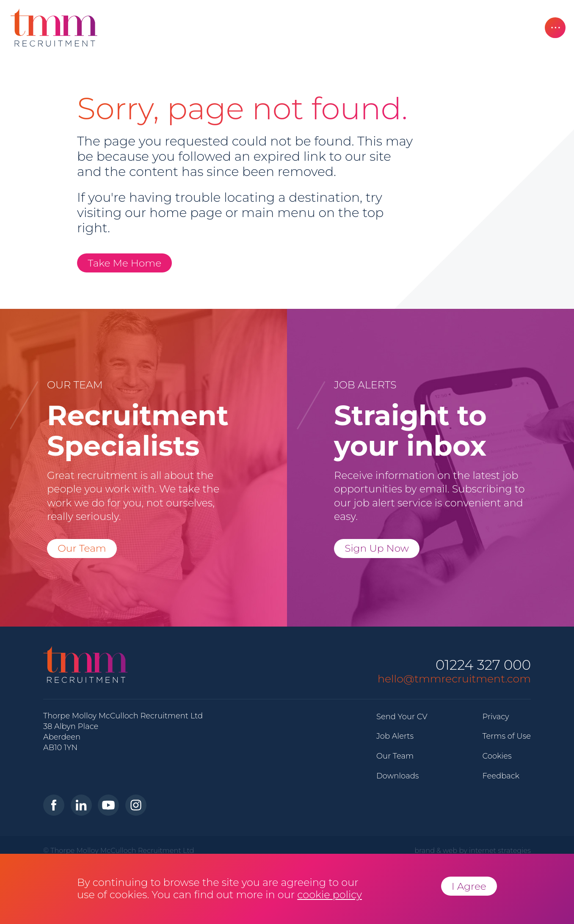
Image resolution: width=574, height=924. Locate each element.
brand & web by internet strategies (473, 850)
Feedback (501, 776)
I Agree (469, 886)
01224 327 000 (483, 665)
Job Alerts (395, 736)
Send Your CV (402, 717)
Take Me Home (124, 263)
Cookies (497, 756)
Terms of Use (506, 736)
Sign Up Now (377, 548)
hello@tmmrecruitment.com (454, 679)
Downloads (397, 776)
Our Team (82, 548)
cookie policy (330, 895)
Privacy (495, 717)
